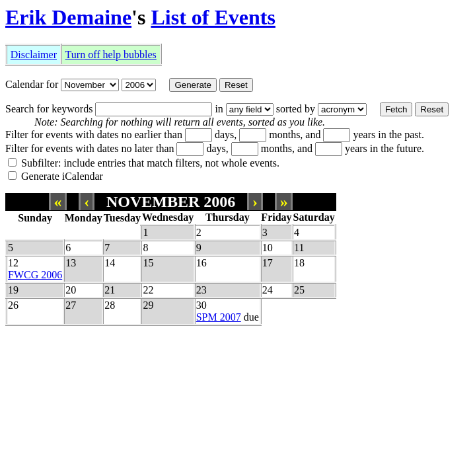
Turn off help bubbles (111, 55)
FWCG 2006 (35, 275)
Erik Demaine (68, 17)
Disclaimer (34, 55)
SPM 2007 (219, 317)
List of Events (213, 17)
